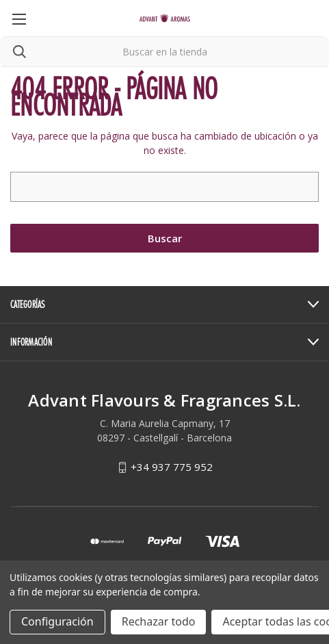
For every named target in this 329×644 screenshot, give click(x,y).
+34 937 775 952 (172, 467)
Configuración (57, 621)
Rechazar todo (159, 621)
